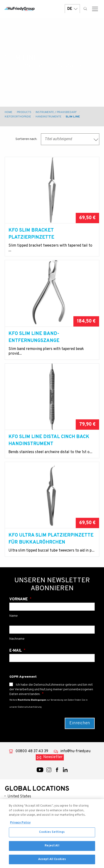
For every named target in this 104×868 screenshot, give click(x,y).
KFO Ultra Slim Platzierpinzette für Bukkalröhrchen (51, 539)
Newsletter (53, 757)
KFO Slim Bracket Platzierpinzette (31, 234)
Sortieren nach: (26, 139)
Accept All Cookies (52, 862)
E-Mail (16, 651)
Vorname (19, 599)
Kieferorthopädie (18, 117)
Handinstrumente (48, 117)
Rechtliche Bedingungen (32, 700)
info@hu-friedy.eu (75, 751)
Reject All (52, 848)
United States (19, 797)
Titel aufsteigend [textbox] (58, 139)
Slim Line (73, 117)
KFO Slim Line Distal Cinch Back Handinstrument (49, 440)
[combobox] (70, 139)
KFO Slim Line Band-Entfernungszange (34, 337)
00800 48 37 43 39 (32, 751)
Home (9, 112)
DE (72, 9)
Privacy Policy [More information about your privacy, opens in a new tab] (20, 825)
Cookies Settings (52, 835)
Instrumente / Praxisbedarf (56, 112)
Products (24, 112)
